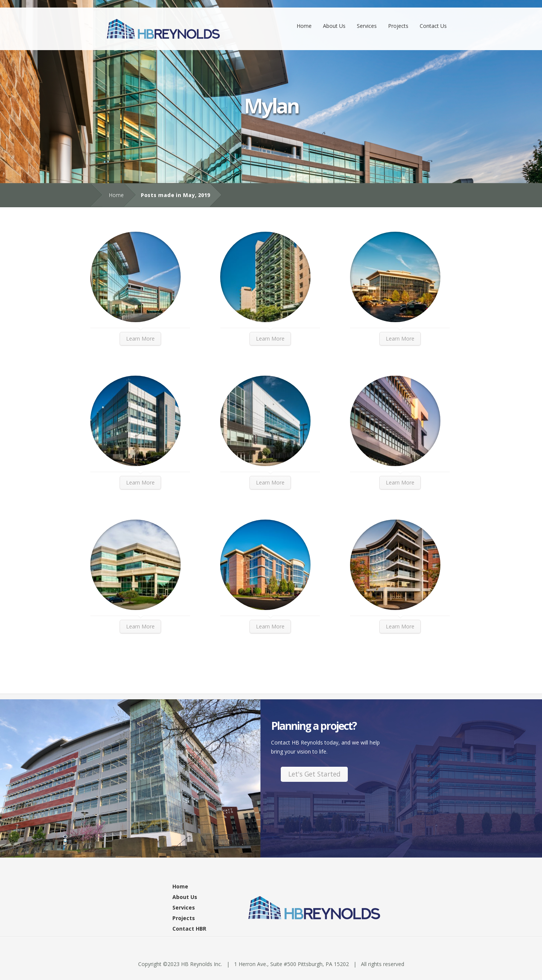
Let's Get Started (314, 774)
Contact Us (433, 26)
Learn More (140, 339)
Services (367, 26)
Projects (398, 26)
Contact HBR (189, 929)
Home (304, 26)
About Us (334, 26)
